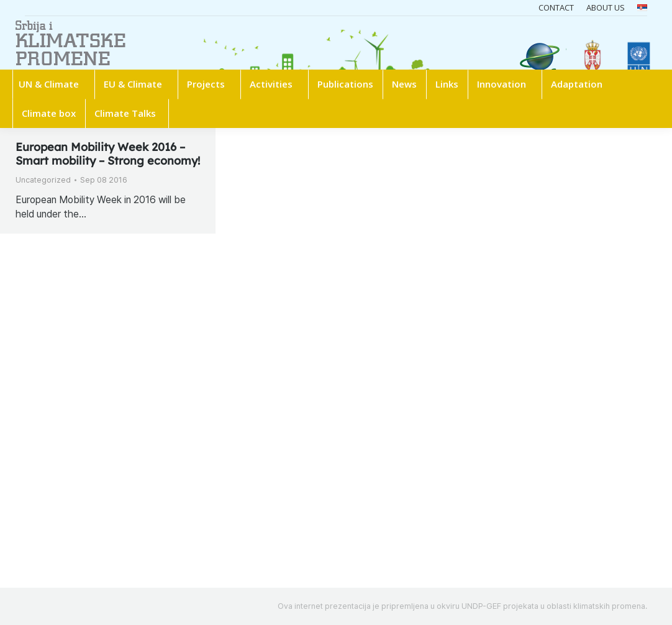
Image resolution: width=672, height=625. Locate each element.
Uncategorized (43, 180)
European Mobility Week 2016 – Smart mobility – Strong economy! (108, 154)
